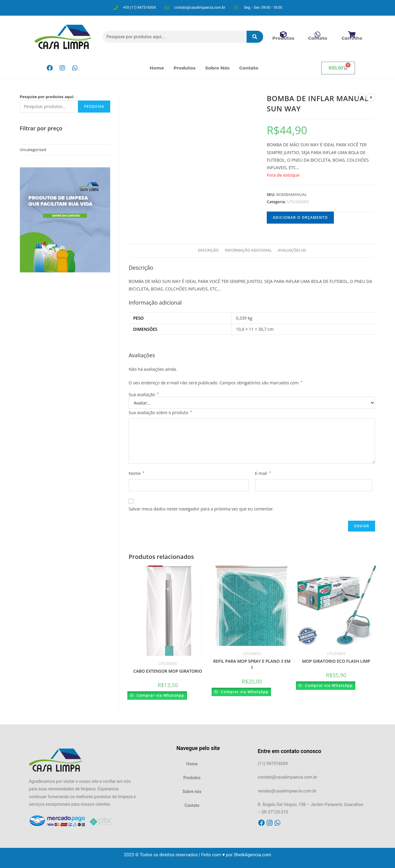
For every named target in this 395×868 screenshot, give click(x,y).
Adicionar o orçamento (300, 217)
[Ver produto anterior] (362, 98)
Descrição (208, 250)
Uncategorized (33, 150)
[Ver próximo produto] (371, 98)
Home (157, 68)
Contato (249, 68)
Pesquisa (94, 106)
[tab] (208, 251)
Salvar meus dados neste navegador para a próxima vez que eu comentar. (201, 509)
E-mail (263, 473)
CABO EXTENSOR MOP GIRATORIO (168, 671)
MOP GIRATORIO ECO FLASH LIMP (336, 661)
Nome (136, 473)
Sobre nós (218, 68)
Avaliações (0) (292, 250)
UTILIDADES (298, 202)
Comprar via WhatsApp (161, 695)
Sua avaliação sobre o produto (160, 412)
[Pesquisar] (255, 37)
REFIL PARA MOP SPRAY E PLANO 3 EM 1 (252, 664)
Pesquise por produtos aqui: (47, 97)
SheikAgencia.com (252, 855)
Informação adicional (248, 250)
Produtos (185, 68)
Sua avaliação (144, 395)
